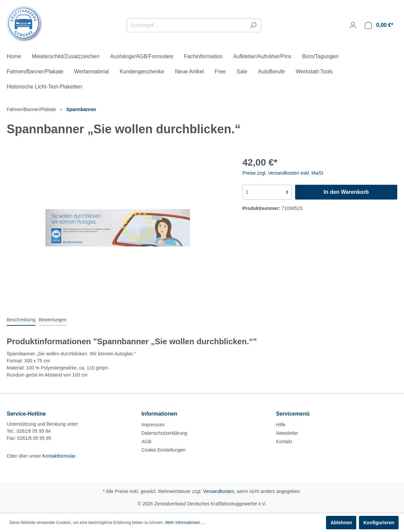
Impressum (153, 425)
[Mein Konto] (353, 25)
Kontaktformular (59, 456)
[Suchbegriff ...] (186, 25)
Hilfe (281, 425)
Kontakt (284, 441)
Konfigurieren (379, 523)
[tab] (21, 320)
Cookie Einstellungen (164, 450)
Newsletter (287, 433)
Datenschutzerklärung (164, 433)
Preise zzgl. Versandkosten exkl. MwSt (283, 173)
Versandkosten (219, 491)
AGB (147, 441)
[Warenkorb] (379, 25)
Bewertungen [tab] (53, 320)
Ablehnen (341, 523)
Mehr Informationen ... (185, 523)
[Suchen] (253, 25)
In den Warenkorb (346, 192)
